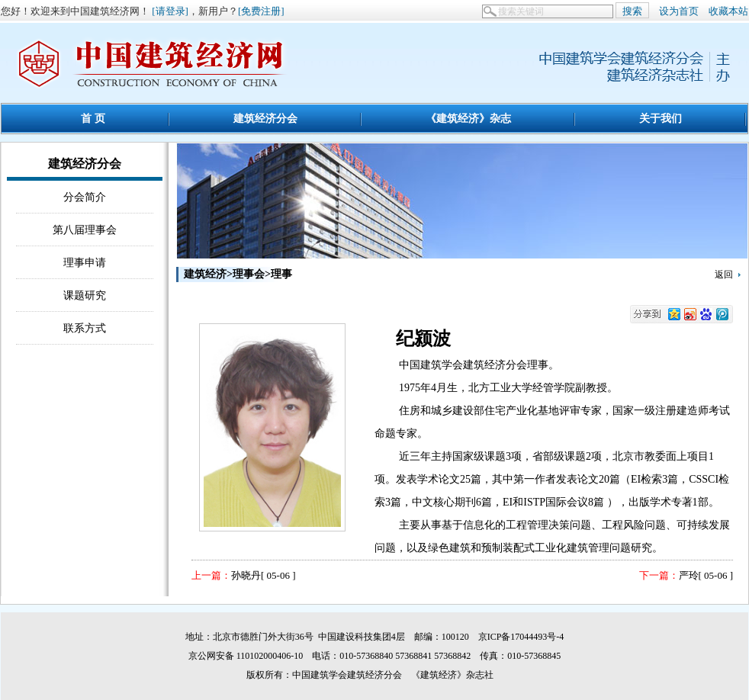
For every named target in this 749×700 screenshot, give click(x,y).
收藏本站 (728, 11)
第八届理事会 (85, 230)
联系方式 (85, 328)
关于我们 (661, 118)
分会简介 (85, 197)
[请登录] (170, 11)
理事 (281, 274)
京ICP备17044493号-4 (521, 637)
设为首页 (679, 11)
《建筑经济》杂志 (468, 118)
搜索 (632, 11)
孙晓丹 (246, 575)
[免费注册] (261, 11)
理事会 (249, 274)
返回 (724, 275)
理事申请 (85, 262)
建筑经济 (205, 274)
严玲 (689, 575)
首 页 (93, 118)
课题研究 (85, 295)
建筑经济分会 (265, 118)
